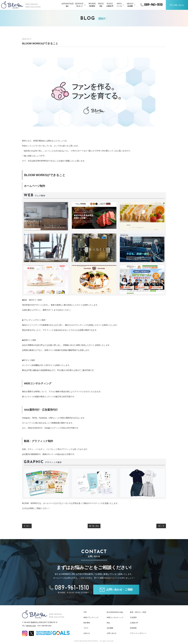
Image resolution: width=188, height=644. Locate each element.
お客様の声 (134, 622)
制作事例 (87, 622)
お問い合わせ (112, 633)
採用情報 (133, 628)
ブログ (86, 628)
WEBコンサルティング (115, 617)
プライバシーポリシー (138, 633)
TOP (85, 612)
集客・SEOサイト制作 (138, 612)
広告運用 (133, 617)
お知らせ (87, 633)
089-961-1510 (31, 625)
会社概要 (110, 628)
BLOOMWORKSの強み (115, 612)
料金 (108, 622)
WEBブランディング (91, 617)
